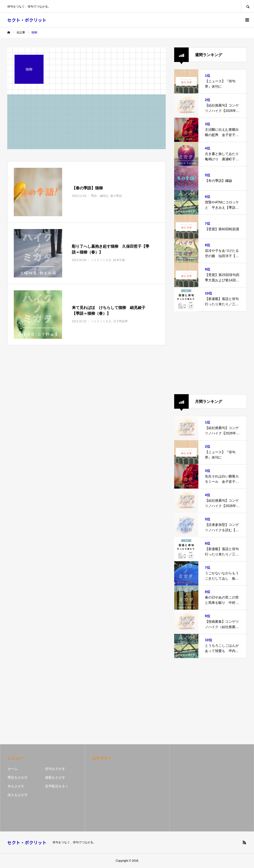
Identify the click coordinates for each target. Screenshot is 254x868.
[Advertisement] (210, 353)
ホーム (13, 769)
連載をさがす (55, 777)
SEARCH (248, 6)
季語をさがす (18, 777)
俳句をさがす (55, 769)
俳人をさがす (18, 795)
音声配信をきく (57, 786)
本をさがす (16, 786)
